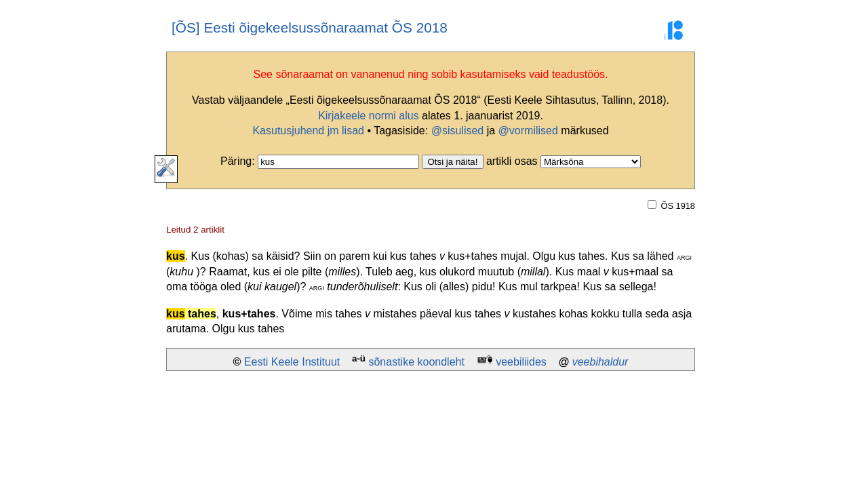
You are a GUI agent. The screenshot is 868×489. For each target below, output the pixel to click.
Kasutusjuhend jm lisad (308, 131)
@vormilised (528, 131)
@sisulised (458, 131)
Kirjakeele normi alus (369, 116)
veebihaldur (600, 362)
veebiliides (521, 362)
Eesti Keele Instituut (292, 362)
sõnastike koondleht (416, 362)
